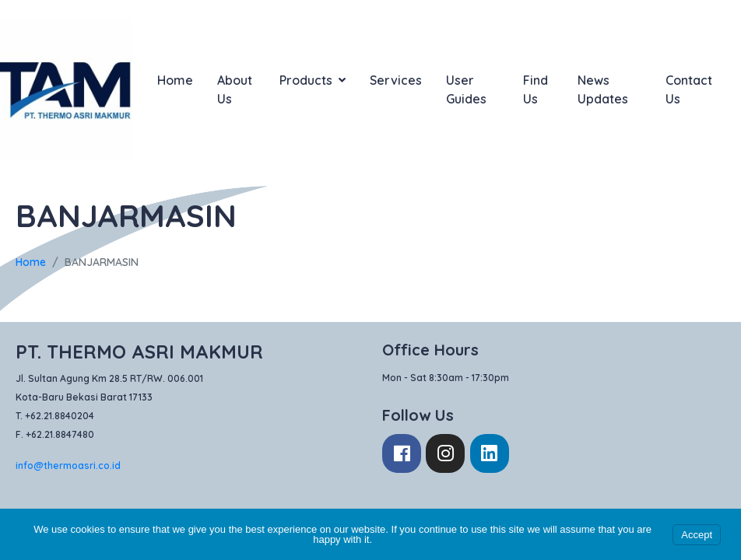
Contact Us (689, 89)
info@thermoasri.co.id (68, 465)
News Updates (603, 89)
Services (396, 80)
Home (175, 80)
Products (313, 80)
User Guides (466, 89)
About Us (235, 89)
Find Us (536, 89)
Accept (697, 535)
